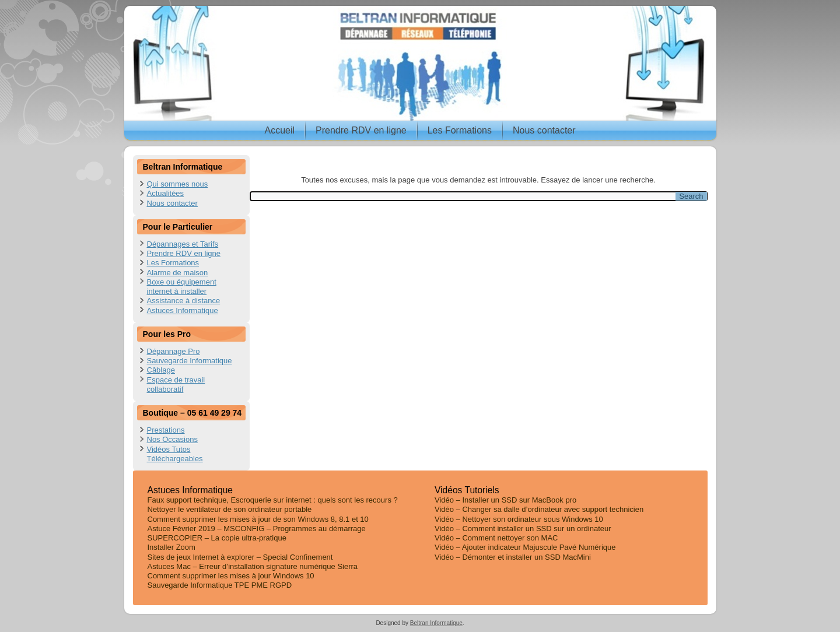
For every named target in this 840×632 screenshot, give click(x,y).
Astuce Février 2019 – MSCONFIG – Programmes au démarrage (257, 529)
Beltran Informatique (436, 623)
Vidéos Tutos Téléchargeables (175, 454)
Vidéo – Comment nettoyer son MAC (496, 538)
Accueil (279, 130)
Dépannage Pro (174, 351)
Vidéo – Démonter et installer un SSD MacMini (513, 557)
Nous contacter (544, 130)
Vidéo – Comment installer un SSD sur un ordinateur (523, 529)
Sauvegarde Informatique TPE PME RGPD (220, 585)
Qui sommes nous (178, 184)
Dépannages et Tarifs (183, 244)
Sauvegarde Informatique (190, 361)
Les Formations (460, 130)
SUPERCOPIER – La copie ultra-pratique (217, 538)
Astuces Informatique (183, 310)
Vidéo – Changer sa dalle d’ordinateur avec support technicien (539, 509)
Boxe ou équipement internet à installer (182, 287)
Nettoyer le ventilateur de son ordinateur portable (230, 509)
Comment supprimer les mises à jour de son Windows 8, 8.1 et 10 (258, 519)
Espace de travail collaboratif (176, 385)
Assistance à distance (184, 301)
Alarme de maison (178, 273)
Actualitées (166, 193)
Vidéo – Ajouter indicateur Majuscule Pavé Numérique (525, 547)
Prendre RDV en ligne (361, 130)
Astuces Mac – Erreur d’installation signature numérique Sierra (253, 566)
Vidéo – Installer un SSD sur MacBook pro (505, 500)
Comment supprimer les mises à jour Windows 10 (231, 576)
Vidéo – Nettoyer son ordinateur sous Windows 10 (519, 519)
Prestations (166, 430)
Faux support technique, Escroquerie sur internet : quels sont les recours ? (273, 500)
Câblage (161, 370)
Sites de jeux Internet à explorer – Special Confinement (240, 557)
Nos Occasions (172, 439)
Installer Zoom (171, 547)
